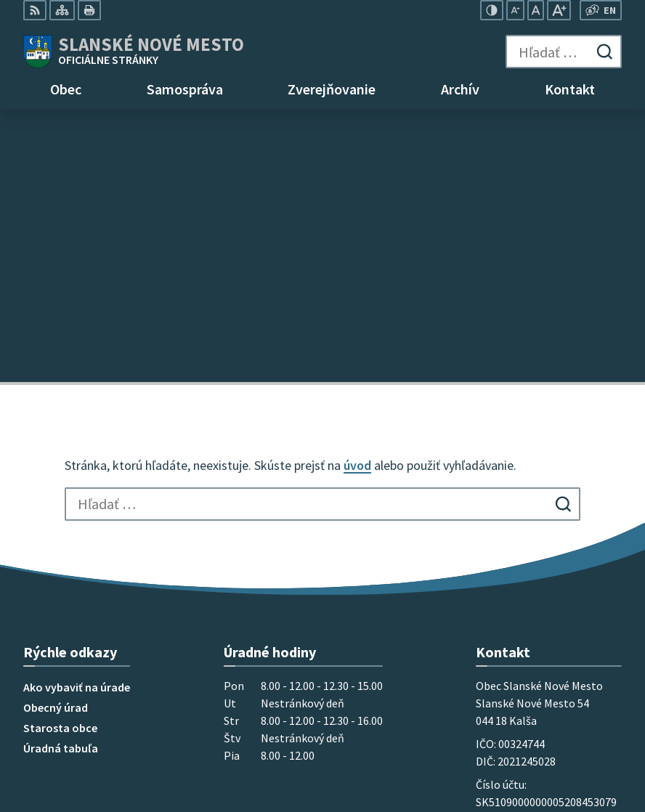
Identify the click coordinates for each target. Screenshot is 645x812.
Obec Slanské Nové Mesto (169, 685)
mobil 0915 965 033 (523, 570)
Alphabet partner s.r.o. (213, 671)
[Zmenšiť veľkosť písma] (515, 10)
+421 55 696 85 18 (518, 553)
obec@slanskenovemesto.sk (549, 588)
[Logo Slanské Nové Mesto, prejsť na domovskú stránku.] (134, 52)
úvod (357, 193)
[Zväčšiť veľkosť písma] (559, 10)
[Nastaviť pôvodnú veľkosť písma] (536, 10)
